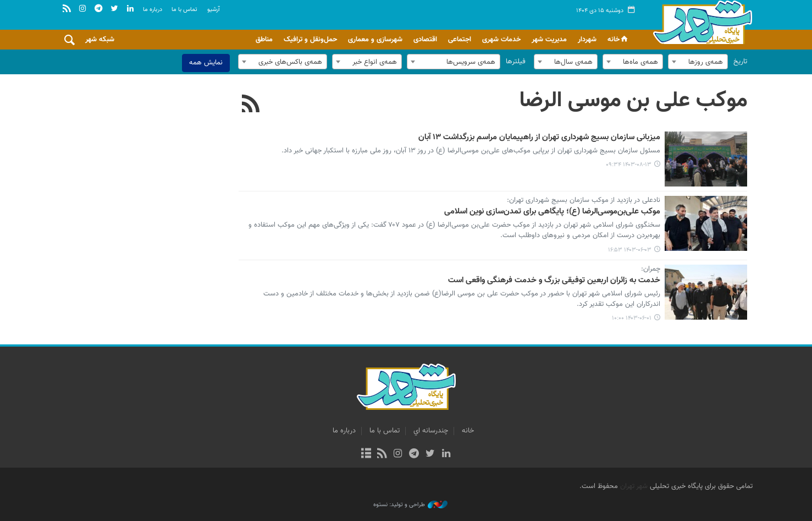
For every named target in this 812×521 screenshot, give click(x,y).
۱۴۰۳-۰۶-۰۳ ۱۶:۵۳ (630, 250)
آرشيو (214, 10)
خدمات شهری (501, 40)
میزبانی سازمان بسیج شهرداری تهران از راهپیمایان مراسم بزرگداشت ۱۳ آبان (539, 138)
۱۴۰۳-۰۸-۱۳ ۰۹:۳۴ (629, 165)
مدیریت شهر (549, 40)
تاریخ (740, 62)
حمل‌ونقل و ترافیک (310, 40)
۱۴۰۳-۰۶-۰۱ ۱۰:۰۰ (632, 318)
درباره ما (153, 10)
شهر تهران (634, 486)
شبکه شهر (100, 40)
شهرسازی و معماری (375, 40)
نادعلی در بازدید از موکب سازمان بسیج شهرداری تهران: (584, 201)
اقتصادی (425, 40)
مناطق (264, 40)
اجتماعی (460, 40)
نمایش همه (206, 63)
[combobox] (698, 62)
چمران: (651, 270)
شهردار (587, 40)
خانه (618, 40)
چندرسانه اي (431, 431)
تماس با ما (184, 10)
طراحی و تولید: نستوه (410, 505)
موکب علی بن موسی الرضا (633, 101)
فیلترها (516, 62)
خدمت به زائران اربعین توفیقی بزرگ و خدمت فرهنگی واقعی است (554, 281)
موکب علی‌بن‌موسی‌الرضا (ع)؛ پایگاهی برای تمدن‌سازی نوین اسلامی (552, 212)
